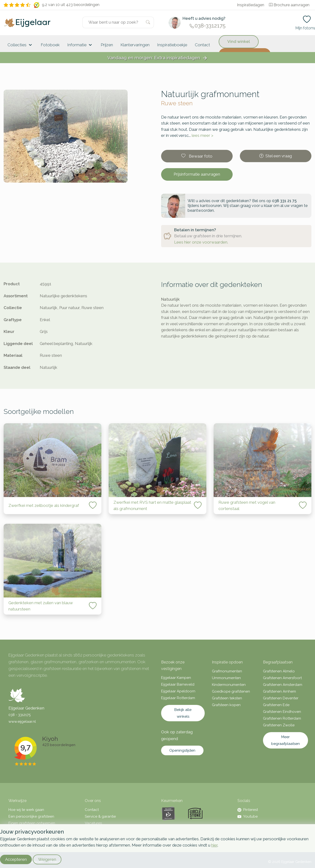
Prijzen (107, 45)
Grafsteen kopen (226, 705)
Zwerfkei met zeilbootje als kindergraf (44, 505)
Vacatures (93, 823)
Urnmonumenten (226, 678)
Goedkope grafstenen (231, 691)
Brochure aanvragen (289, 5)
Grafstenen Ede (276, 705)
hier (214, 845)
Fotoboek (50, 45)
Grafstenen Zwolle (279, 725)
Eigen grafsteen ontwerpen (32, 823)
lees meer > (203, 135)
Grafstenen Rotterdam (282, 718)
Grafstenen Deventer (281, 698)
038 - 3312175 (20, 715)
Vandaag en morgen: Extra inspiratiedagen (158, 58)
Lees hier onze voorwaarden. (201, 242)
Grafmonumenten (227, 671)
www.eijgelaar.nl (22, 722)
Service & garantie (100, 816)
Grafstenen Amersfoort (282, 678)
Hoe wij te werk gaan (26, 810)
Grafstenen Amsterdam (283, 685)
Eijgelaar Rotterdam (178, 698)
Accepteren (16, 859)
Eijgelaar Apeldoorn (178, 691)
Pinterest (248, 810)
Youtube (248, 816)
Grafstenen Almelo (279, 671)
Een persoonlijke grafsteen (31, 816)
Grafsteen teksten (227, 698)
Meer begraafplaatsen (285, 740)
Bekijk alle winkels (183, 713)
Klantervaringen (135, 45)
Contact (202, 45)
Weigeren (47, 859)
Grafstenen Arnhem (279, 691)
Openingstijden (182, 750)
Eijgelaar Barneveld (178, 684)
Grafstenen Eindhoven (282, 712)
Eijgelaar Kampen (176, 678)
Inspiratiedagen (251, 5)
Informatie (80, 45)
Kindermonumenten (229, 685)
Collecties (20, 45)
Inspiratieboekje (172, 45)
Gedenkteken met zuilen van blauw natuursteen (41, 606)
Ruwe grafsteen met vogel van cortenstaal (247, 505)
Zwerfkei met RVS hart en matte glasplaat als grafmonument (152, 505)
